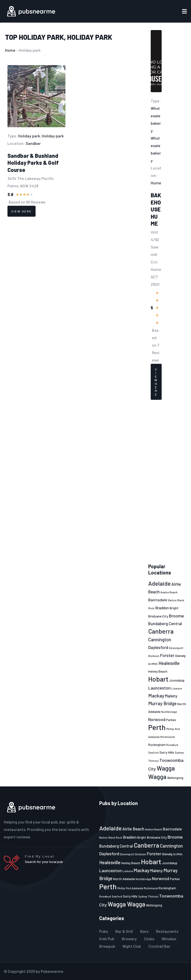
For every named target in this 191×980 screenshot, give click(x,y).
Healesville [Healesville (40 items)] (169, 663)
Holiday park (41, 37)
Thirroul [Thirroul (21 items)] (153, 761)
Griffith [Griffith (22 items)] (153, 664)
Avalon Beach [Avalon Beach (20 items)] (169, 592)
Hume (156, 183)
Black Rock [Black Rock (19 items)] (115, 837)
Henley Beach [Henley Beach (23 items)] (158, 671)
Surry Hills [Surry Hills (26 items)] (167, 752)
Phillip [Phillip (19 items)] (170, 729)
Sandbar (33, 143)
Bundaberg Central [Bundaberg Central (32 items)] (165, 624)
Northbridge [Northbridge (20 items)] (169, 712)
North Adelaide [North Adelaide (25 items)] (124, 879)
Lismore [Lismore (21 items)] (177, 688)
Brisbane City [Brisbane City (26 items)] (158, 616)
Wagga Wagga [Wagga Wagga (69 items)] (126, 904)
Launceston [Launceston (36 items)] (159, 688)
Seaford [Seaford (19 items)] (153, 753)
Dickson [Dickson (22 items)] (154, 656)
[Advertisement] (167, 482)
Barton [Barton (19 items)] (172, 600)
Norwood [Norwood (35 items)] (157, 719)
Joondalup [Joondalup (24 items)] (177, 680)
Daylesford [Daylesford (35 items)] (158, 647)
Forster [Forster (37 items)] (167, 655)
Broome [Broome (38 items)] (176, 616)
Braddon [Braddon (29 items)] (162, 608)
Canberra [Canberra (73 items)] (161, 631)
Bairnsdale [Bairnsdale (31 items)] (158, 600)
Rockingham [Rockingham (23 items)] (157, 745)
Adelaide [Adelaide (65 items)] (159, 583)
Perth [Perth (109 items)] (157, 727)
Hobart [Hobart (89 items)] (158, 679)
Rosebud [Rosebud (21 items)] (172, 745)
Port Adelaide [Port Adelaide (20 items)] (134, 888)
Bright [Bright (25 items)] (174, 608)
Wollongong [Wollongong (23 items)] (175, 778)
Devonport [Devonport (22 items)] (176, 648)
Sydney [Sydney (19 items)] (179, 753)
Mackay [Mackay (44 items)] (156, 696)
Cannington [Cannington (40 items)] (160, 640)
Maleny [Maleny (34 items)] (171, 696)
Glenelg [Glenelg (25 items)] (180, 656)
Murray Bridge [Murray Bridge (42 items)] (162, 703)
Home (10, 50)
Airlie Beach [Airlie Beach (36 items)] (133, 829)
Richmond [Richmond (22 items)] (167, 737)
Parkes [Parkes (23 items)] (171, 720)
